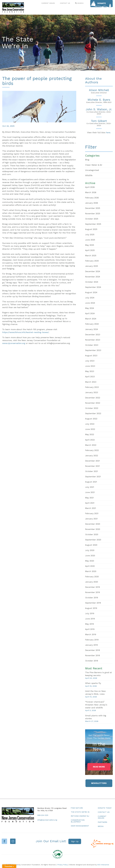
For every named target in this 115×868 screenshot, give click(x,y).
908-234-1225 (43, 815)
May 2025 (90, 245)
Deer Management (80, 826)
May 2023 (90, 371)
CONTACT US (65, 3)
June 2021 (90, 492)
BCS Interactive (103, 865)
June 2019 (90, 619)
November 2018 (92, 655)
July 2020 (90, 550)
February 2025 (92, 261)
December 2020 (93, 524)
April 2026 (90, 187)
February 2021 (92, 513)
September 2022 (93, 413)
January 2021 (91, 519)
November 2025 (93, 213)
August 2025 (91, 229)
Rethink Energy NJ (80, 816)
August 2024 (91, 292)
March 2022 (91, 445)
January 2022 (92, 456)
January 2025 (92, 266)
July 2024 (90, 298)
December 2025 (93, 208)
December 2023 (93, 334)
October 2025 (92, 219)
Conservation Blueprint (78, 821)
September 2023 (93, 350)
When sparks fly (93, 683)
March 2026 (91, 192)
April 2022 (90, 440)
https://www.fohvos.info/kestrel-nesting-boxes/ (26, 332)
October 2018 (92, 661)
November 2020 (93, 529)
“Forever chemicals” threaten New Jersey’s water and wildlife (96, 705)
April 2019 (90, 629)
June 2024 (90, 303)
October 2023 (92, 345)
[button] (99, 767)
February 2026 (92, 198)
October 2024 (92, 282)
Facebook (4, 841)
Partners (102, 822)
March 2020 (91, 571)
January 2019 (91, 645)
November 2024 (93, 277)
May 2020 (90, 561)
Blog (87, 160)
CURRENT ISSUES (48, 3)
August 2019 (91, 608)
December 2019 (92, 587)
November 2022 (93, 403)
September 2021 (93, 477)
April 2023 (90, 377)
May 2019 (89, 624)
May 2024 (90, 308)
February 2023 (92, 387)
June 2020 (90, 556)
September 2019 (93, 603)
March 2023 (91, 382)
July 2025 (90, 234)
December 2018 (92, 650)
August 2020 (91, 545)
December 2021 (92, 461)
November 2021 (92, 466)
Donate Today (105, 808)
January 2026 (92, 203)
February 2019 (92, 640)
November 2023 (93, 340)
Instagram (13, 841)
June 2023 (90, 366)
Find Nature (77, 808)
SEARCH (79, 3)
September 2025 (93, 224)
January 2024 (92, 329)
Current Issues (102, 817)
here (108, 132)
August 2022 (91, 419)
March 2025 (91, 255)
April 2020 (90, 566)
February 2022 (92, 450)
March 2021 (91, 508)
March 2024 (91, 319)
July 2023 (90, 361)
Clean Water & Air (94, 165)
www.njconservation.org (14, 343)
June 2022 (90, 429)
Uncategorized (92, 170)
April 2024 (90, 313)
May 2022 (90, 434)
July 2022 (90, 424)
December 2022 (93, 398)
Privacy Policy (63, 865)
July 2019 (90, 613)
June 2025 (90, 240)
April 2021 (90, 503)
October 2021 (91, 471)
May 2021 (89, 498)
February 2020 (92, 577)
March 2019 (91, 634)
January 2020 (92, 582)
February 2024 (92, 324)
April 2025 (90, 250)
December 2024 (93, 271)
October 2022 (92, 408)
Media (101, 826)
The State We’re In (80, 812)
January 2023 (92, 392)
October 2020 (92, 534)
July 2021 (90, 487)
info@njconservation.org (47, 820)
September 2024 (93, 287)
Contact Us (104, 812)
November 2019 (92, 592)
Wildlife (89, 175)
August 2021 (91, 482)
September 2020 (93, 540)
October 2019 (92, 598)
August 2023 (91, 356)
